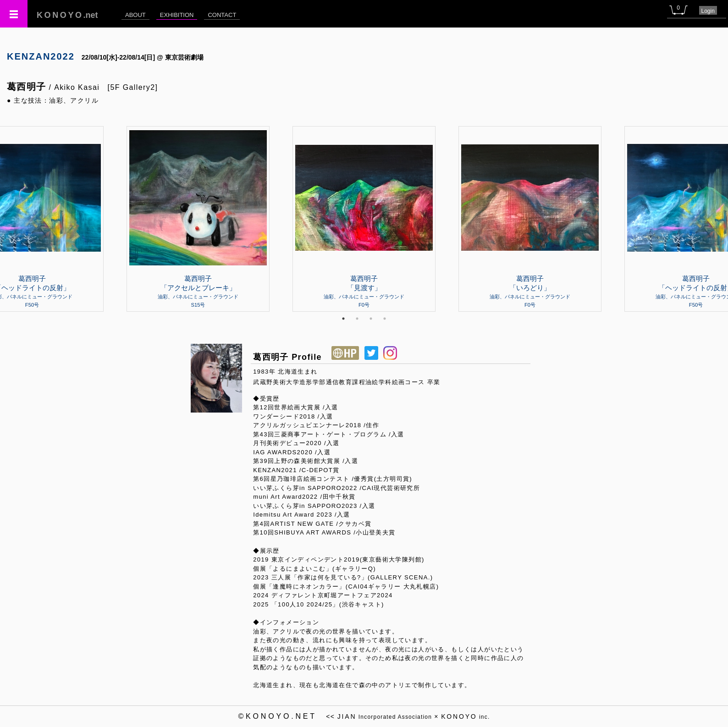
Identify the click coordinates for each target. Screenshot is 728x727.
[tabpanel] (364, 219)
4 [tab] (385, 319)
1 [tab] (343, 319)
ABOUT (135, 15)
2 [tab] (357, 319)
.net (67, 15)
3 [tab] (371, 319)
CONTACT (222, 15)
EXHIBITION (177, 15)
